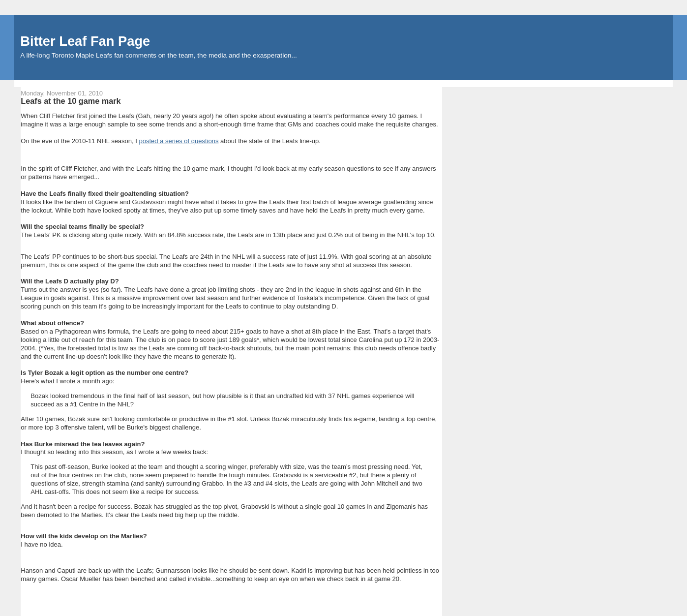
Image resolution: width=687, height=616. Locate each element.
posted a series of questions (179, 141)
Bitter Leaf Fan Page (85, 41)
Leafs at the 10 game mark (71, 101)
